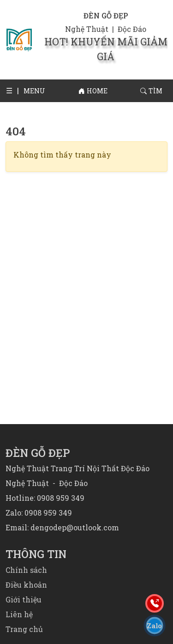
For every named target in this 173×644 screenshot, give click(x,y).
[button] (12, 91)
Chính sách (26, 570)
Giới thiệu (24, 599)
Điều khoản (26, 585)
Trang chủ (24, 629)
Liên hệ (19, 614)
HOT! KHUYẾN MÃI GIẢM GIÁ (106, 45)
